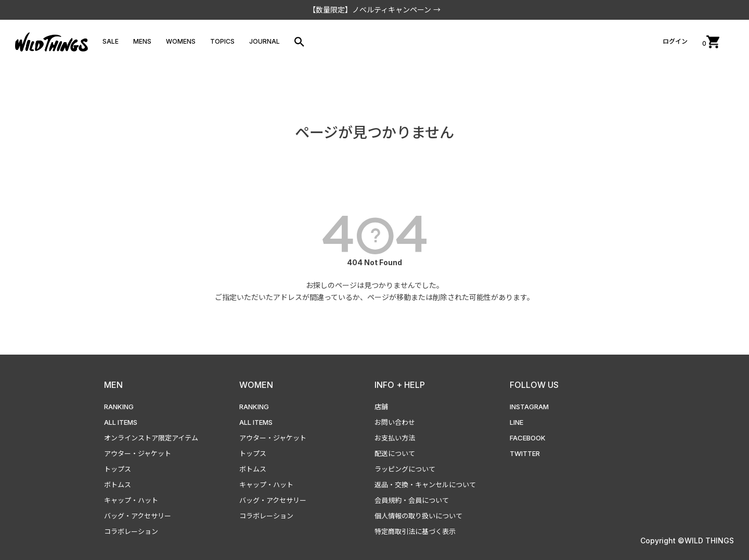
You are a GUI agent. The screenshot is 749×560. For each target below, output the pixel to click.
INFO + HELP (400, 385)
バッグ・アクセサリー (138, 516)
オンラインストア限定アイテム (151, 438)
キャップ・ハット (131, 500)
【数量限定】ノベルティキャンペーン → (374, 10)
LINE (516, 422)
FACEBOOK (528, 438)
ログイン (675, 41)
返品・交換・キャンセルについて (425, 485)
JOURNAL (264, 41)
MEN (113, 385)
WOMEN (256, 385)
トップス (118, 469)
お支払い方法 (395, 438)
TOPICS (222, 41)
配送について (395, 453)
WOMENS (181, 41)
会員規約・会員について (412, 500)
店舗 (381, 407)
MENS (142, 41)
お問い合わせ (395, 422)
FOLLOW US (534, 385)
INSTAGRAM (529, 407)
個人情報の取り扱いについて (418, 516)
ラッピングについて (405, 469)
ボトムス (118, 485)
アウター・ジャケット (138, 453)
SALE (111, 41)
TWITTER (525, 453)
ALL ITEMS (121, 422)
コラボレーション (131, 531)
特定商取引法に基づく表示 (415, 531)
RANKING (119, 407)
